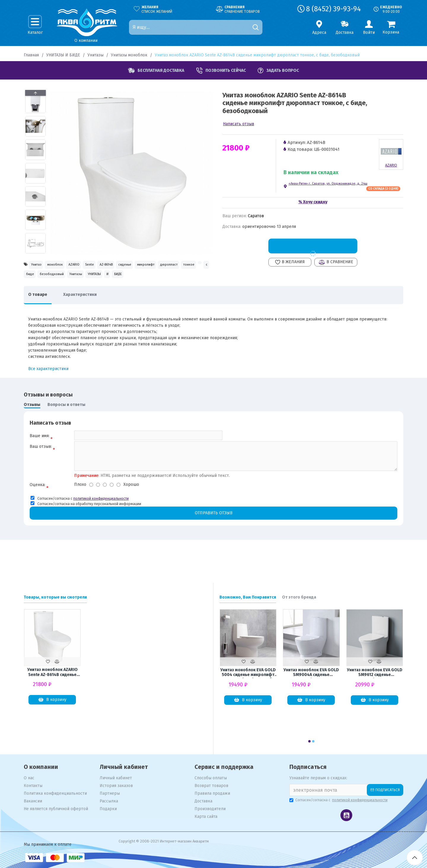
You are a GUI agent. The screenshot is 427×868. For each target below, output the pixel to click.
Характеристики (89, 315)
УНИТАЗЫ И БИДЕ (63, 55)
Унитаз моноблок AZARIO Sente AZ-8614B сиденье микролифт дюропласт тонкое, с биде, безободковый (52, 672)
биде (154, 279)
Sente (122, 265)
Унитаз (40, 265)
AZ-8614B (148, 265)
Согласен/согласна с (339, 800)
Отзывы (32, 425)
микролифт (39, 279)
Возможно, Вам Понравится (248, 597)
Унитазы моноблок (129, 55)
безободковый (185, 279)
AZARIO (97, 265)
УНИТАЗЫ (65, 292)
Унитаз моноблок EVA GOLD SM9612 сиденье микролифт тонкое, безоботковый (375, 673)
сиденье (177, 265)
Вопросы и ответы (66, 425)
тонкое (104, 279)
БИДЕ (107, 292)
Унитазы (95, 55)
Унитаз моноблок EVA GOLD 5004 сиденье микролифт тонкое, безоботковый (248, 673)
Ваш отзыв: (41, 470)
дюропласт (74, 279)
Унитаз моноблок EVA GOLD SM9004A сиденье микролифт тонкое (311, 673)
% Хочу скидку (313, 202)
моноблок (68, 265)
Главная (31, 55)
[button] (35, 252)
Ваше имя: (40, 456)
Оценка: (38, 509)
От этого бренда (299, 597)
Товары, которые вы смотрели (55, 597)
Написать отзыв (239, 124)
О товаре (41, 315)
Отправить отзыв (213, 538)
